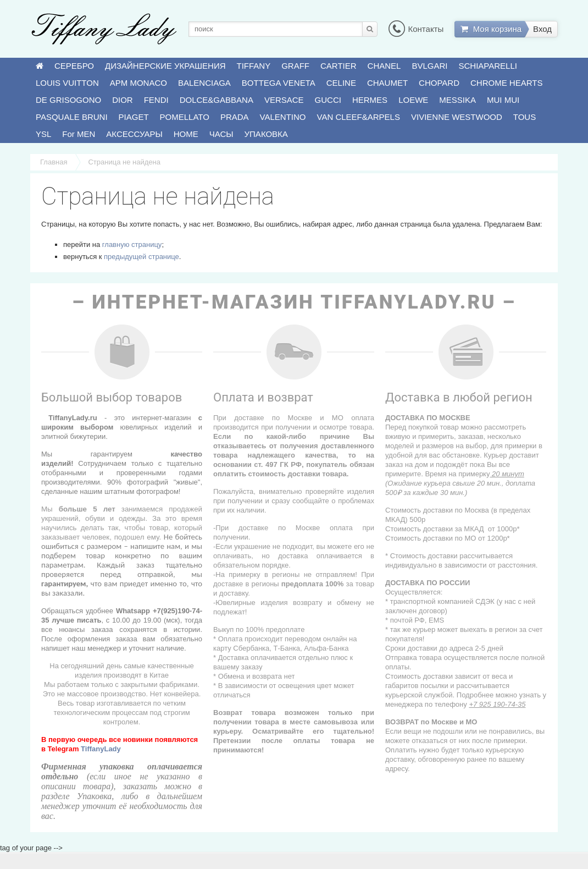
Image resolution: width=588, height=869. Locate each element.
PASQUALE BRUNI (72, 117)
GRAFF (295, 66)
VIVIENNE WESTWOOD (457, 117)
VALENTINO (283, 117)
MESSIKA (457, 100)
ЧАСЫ (221, 134)
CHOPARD (439, 83)
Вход (542, 29)
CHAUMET (387, 83)
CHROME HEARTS (506, 83)
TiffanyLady (101, 749)
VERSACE (284, 100)
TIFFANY (254, 66)
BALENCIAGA (204, 83)
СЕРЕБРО (74, 66)
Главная (54, 162)
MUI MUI (503, 100)
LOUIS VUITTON (67, 83)
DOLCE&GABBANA (217, 100)
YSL (43, 134)
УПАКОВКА (266, 134)
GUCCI (328, 100)
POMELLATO (185, 117)
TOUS (525, 117)
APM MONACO (138, 83)
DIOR (123, 100)
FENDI (156, 100)
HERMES (370, 100)
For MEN (79, 134)
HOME (186, 134)
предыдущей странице (142, 257)
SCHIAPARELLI (488, 66)
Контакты (416, 29)
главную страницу (132, 244)
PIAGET (134, 117)
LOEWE (413, 100)
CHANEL (384, 66)
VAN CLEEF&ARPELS (359, 117)
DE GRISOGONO (68, 100)
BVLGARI (429, 66)
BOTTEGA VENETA (279, 83)
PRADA (235, 117)
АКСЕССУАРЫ (134, 134)
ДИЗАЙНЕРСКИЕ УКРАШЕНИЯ (165, 66)
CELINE (341, 83)
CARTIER (339, 66)
